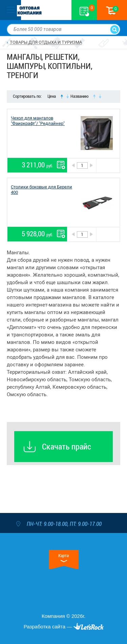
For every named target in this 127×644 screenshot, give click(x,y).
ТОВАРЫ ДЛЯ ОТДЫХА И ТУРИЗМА (46, 42)
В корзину (108, 165)
